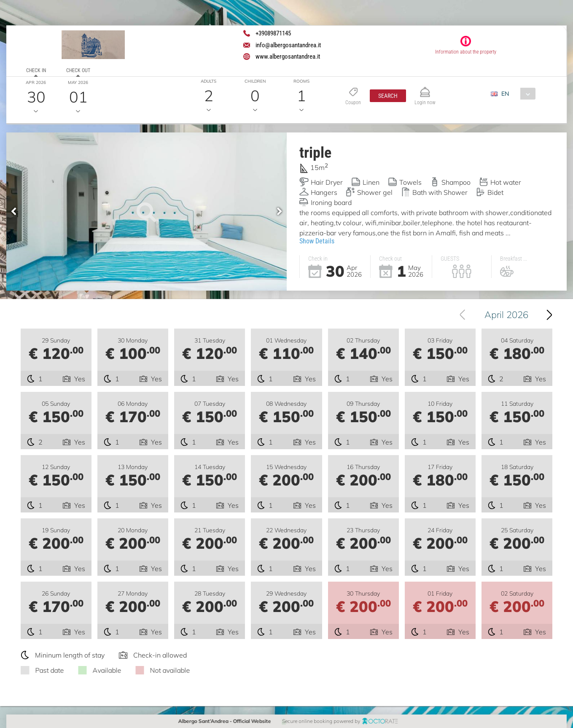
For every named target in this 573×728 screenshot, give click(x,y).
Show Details (317, 241)
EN (505, 94)
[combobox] (516, 94)
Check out (78, 70)
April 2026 (510, 315)
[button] (388, 96)
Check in (36, 70)
